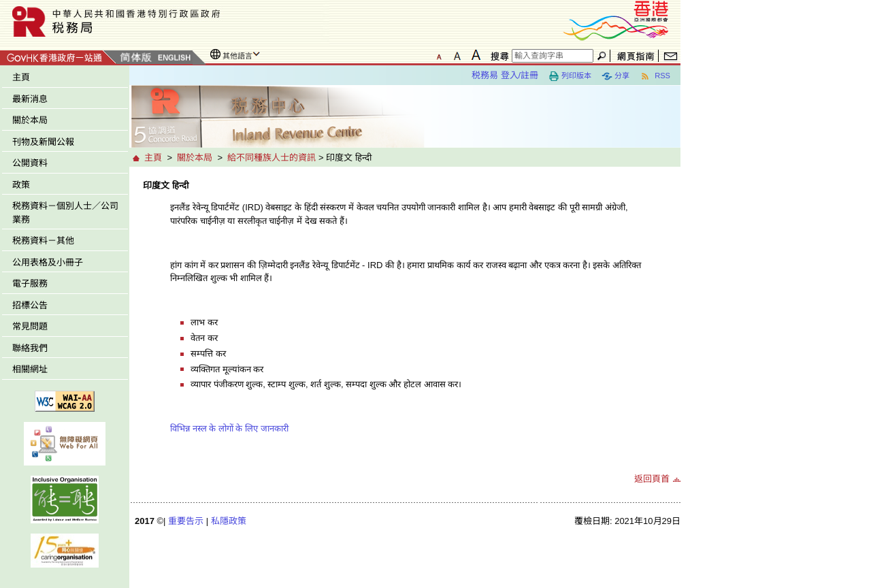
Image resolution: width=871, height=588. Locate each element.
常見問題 (30, 326)
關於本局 (30, 120)
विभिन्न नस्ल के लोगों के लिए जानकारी (229, 428)
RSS (655, 76)
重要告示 (186, 521)
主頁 (21, 77)
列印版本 (570, 76)
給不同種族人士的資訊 (272, 158)
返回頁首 (652, 479)
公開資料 (30, 163)
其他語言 (237, 56)
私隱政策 (229, 521)
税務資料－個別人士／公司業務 (65, 213)
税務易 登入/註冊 (505, 75)
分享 (615, 76)
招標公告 (30, 305)
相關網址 (30, 369)
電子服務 (30, 283)
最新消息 (30, 99)
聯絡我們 (30, 348)
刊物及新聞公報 (43, 142)
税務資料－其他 (43, 241)
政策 (21, 185)
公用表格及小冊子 (48, 262)
